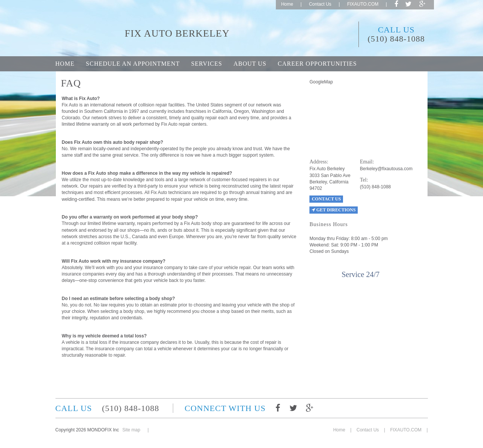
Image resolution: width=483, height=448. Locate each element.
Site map (131, 430)
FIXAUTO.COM (363, 4)
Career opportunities (317, 64)
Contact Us (320, 4)
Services (206, 64)
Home (287, 4)
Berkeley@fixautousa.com (386, 169)
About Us (250, 64)
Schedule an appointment (133, 64)
